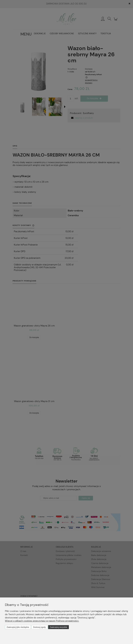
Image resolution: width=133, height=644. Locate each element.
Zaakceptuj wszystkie (58, 627)
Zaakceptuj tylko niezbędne (18, 627)
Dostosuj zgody (39, 627)
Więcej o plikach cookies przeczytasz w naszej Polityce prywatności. (42, 621)
